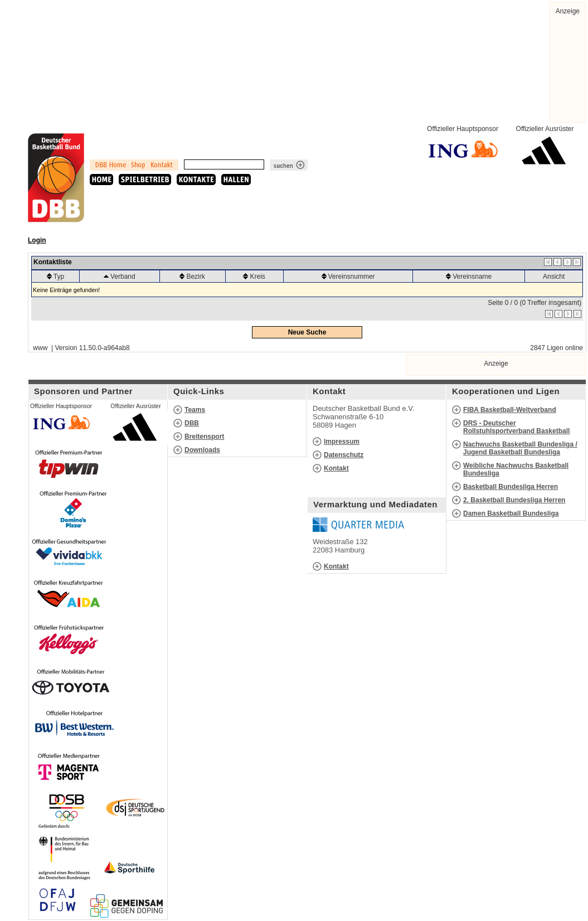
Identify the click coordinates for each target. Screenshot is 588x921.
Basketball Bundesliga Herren (511, 487)
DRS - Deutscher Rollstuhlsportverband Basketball (516, 427)
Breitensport (204, 437)
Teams (195, 410)
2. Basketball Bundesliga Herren (514, 500)
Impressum (342, 442)
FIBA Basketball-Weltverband (510, 410)
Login (37, 240)
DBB (192, 423)
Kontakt (336, 468)
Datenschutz (344, 455)
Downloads (202, 450)
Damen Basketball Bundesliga (511, 513)
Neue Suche (307, 332)
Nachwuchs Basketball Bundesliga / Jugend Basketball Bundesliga (520, 448)
